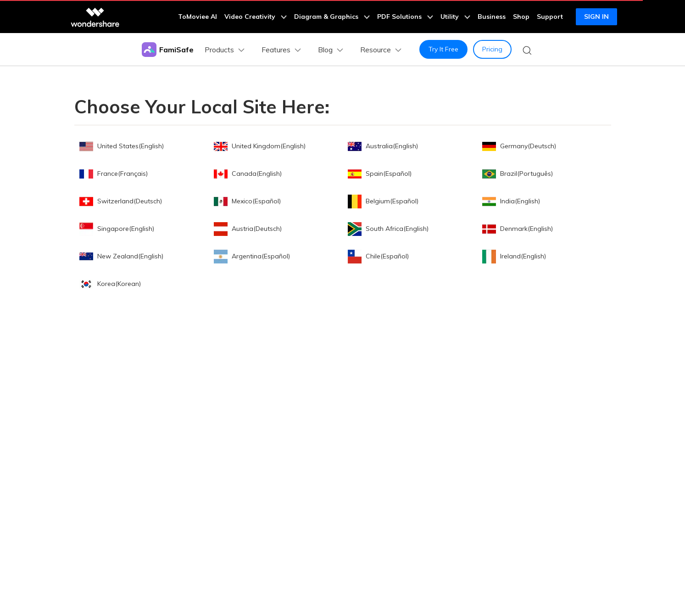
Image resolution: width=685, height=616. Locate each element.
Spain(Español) (380, 174)
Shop (521, 17)
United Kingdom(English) (260, 146)
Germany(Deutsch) (519, 146)
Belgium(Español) (383, 201)
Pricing (492, 49)
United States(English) (122, 146)
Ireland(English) (514, 256)
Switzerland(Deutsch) (121, 201)
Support (550, 17)
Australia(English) (383, 146)
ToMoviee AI (198, 17)
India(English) (511, 201)
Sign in (596, 17)
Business (492, 17)
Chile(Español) (378, 256)
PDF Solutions (405, 17)
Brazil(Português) (518, 174)
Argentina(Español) (252, 256)
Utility (455, 17)
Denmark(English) (518, 229)
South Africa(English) (388, 229)
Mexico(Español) (247, 201)
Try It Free (443, 49)
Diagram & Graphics (332, 17)
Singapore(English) (117, 229)
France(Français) (114, 174)
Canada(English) (248, 174)
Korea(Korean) (110, 284)
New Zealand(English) (121, 256)
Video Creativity (256, 17)
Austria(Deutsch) (248, 229)
